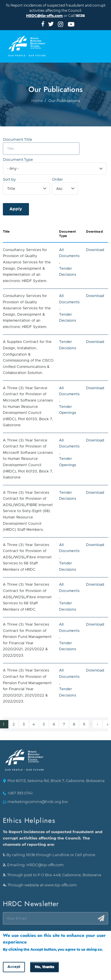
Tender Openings (68, 410)
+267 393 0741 (20, 796)
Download (95, 250)
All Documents (69, 253)
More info (12, 956)
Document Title (17, 139)
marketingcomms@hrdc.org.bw (38, 804)
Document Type (18, 160)
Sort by (9, 179)
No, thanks (44, 968)
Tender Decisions (68, 272)
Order (57, 179)
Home (37, 115)
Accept (14, 968)
